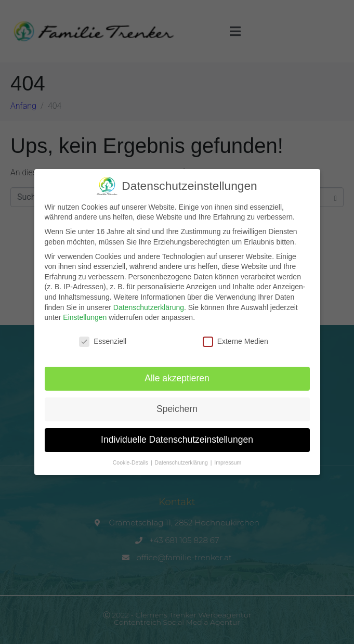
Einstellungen (85, 313)
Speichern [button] (177, 405)
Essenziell (103, 337)
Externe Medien (235, 337)
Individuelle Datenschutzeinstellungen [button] (177, 435)
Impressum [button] (228, 458)
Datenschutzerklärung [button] (182, 458)
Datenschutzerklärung (149, 303)
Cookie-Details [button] (131, 458)
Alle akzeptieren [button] (177, 374)
